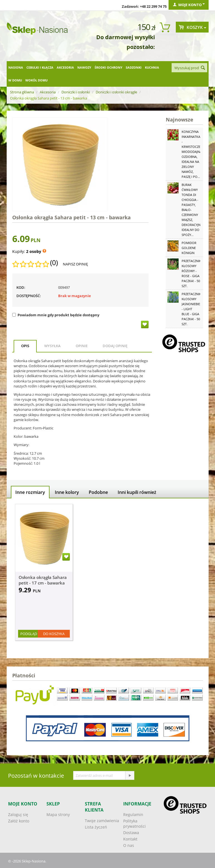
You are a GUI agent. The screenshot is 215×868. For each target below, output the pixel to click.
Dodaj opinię (115, 346)
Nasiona (16, 67)
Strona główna (22, 92)
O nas (129, 845)
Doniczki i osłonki (76, 92)
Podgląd (29, 634)
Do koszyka (54, 634)
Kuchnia (152, 67)
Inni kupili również (137, 492)
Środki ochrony (108, 67)
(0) (54, 263)
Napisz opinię (75, 264)
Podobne (98, 492)
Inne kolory (67, 492)
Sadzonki (134, 67)
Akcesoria (65, 67)
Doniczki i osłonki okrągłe (116, 92)
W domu (15, 80)
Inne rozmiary (30, 492)
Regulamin (133, 814)
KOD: (21, 287)
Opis (25, 346)
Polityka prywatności (134, 824)
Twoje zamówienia (102, 821)
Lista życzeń (96, 827)
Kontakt (130, 839)
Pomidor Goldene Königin (189, 248)
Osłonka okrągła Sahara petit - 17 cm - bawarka (43, 580)
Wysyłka (52, 346)
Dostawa (131, 833)
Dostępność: (29, 296)
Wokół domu (36, 80)
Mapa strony (58, 814)
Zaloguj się (18, 814)
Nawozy (84, 67)
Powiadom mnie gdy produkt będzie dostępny (56, 315)
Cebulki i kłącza (40, 67)
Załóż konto (19, 821)
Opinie (82, 346)
